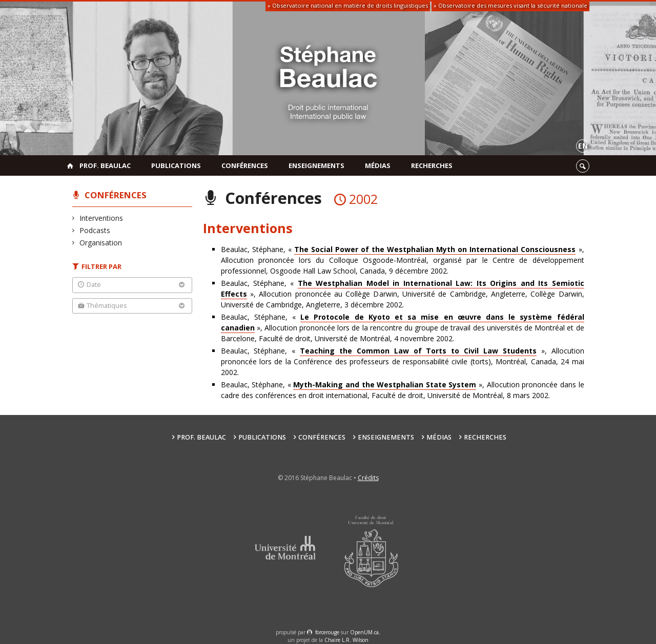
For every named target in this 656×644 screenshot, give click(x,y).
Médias (378, 165)
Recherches (432, 165)
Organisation (101, 243)
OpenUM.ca (364, 632)
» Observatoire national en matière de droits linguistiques (348, 5)
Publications (176, 165)
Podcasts (95, 230)
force (327, 632)
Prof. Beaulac (105, 165)
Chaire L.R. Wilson (346, 640)
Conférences (245, 165)
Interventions (101, 218)
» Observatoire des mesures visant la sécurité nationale (510, 5)
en (583, 146)
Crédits (368, 478)
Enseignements (316, 165)
